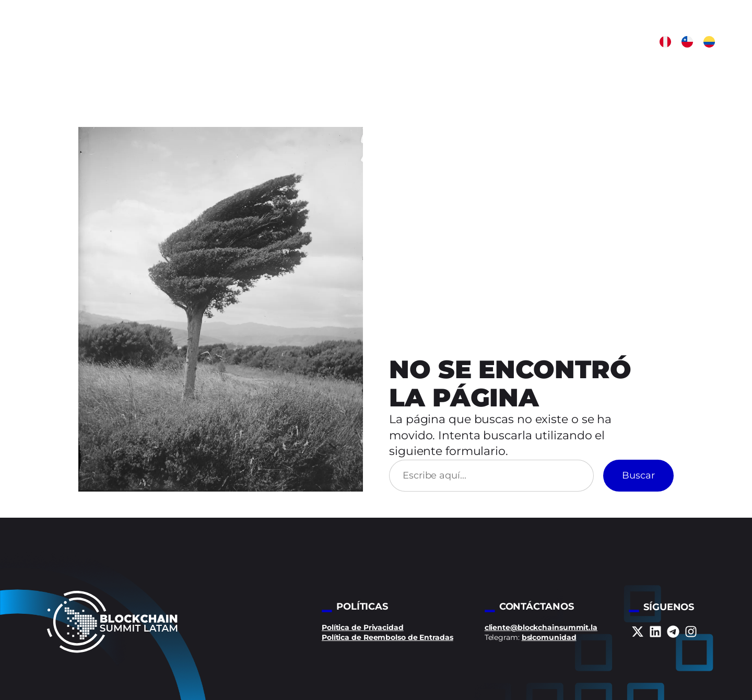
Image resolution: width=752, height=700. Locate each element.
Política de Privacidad (363, 627)
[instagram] (691, 632)
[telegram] (673, 632)
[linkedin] (655, 632)
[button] (665, 42)
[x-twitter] (638, 632)
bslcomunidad (549, 637)
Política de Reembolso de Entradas (387, 637)
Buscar (638, 475)
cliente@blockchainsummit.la (541, 627)
